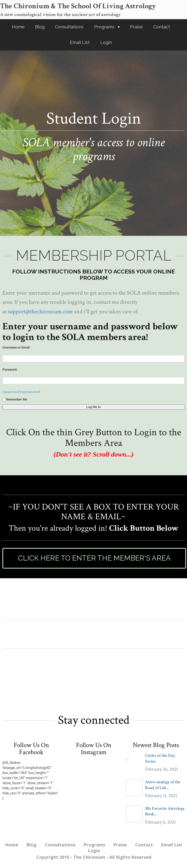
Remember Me (15, 399)
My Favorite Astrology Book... (165, 811)
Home (18, 27)
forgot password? (30, 392)
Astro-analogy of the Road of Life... (163, 785)
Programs (104, 27)
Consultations (69, 27)
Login (106, 42)
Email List (80, 42)
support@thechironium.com (40, 311)
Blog (40, 27)
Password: (10, 370)
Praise (136, 27)
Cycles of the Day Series (160, 758)
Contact (162, 27)
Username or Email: (16, 347)
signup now (10, 392)
